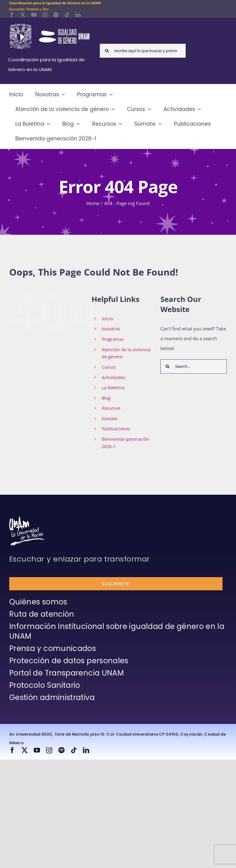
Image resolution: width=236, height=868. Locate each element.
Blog (106, 398)
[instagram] (45, 15)
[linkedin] (78, 15)
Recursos (111, 408)
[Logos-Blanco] (49, 25)
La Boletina (113, 388)
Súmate (110, 419)
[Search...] (194, 366)
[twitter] (23, 15)
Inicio (107, 319)
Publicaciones (116, 429)
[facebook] (12, 15)
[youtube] (34, 15)
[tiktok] (67, 15)
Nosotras (111, 329)
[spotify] (56, 15)
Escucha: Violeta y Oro (29, 9)
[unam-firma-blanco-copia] (26, 519)
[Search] (107, 51)
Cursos (109, 367)
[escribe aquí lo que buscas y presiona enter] (143, 51)
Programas (113, 339)
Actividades (114, 377)
